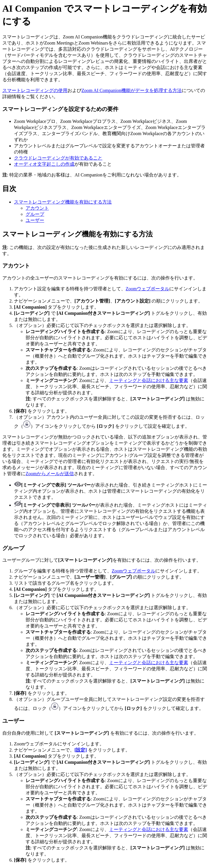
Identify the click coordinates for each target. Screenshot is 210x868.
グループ (35, 214)
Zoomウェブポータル (147, 289)
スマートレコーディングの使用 (35, 90)
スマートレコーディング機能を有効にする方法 (63, 202)
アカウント (37, 208)
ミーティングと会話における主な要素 (149, 380)
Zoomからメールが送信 (50, 474)
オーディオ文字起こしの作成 (44, 164)
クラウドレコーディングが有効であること (58, 158)
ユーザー (35, 220)
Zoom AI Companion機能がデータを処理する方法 (132, 90)
